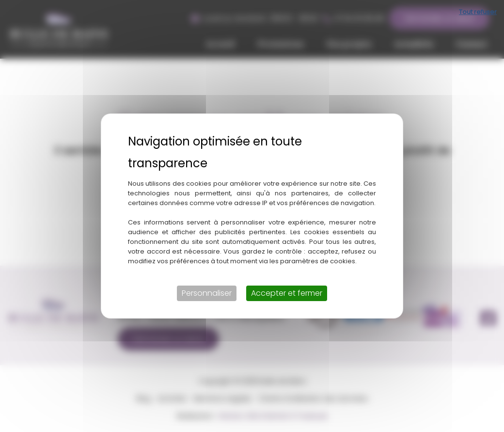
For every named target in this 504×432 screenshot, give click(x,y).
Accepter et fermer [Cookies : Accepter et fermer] (287, 293)
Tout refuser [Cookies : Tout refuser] (478, 12)
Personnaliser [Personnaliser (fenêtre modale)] (207, 293)
